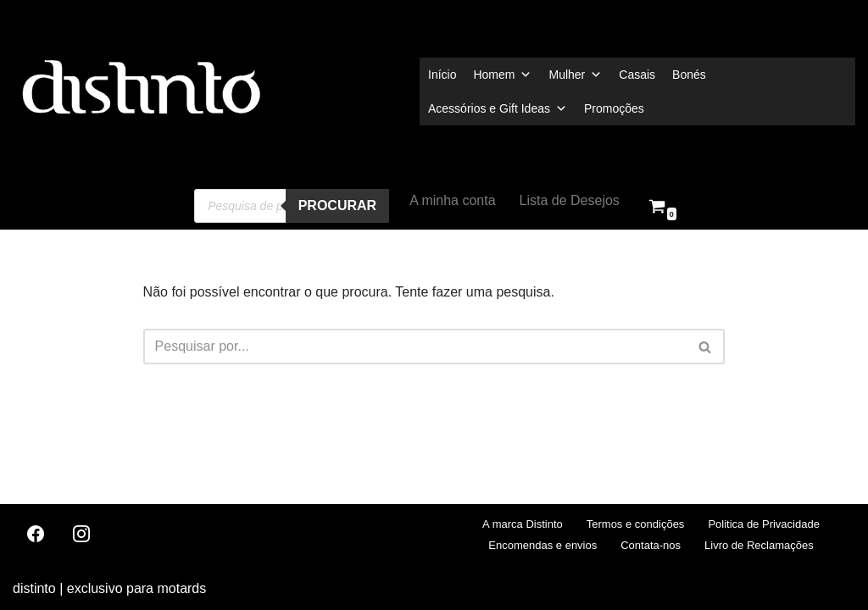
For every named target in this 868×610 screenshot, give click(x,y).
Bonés (689, 75)
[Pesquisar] (415, 347)
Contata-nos (651, 545)
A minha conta (452, 200)
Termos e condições (636, 524)
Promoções (614, 108)
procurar (337, 205)
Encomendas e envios (542, 545)
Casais (637, 75)
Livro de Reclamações (759, 545)
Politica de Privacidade (764, 524)
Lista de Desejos (570, 200)
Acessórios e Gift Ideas (498, 108)
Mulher (575, 75)
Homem (502, 75)
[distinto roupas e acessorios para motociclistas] (140, 91)
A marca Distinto (523, 524)
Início (442, 75)
